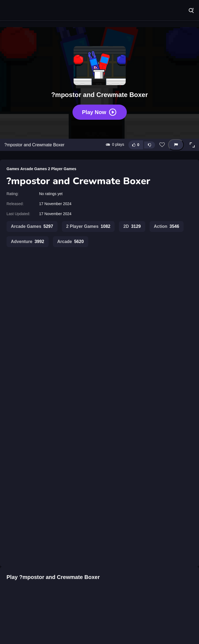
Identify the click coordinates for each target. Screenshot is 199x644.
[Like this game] (136, 145)
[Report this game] (176, 145)
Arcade (71, 242)
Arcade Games (34, 169)
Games (13, 169)
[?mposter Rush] (19, 575)
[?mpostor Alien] (59, 575)
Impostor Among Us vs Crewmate (67, 379)
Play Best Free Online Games (22, 11)
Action (167, 226)
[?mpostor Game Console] (140, 575)
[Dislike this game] (150, 145)
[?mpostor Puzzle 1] (180, 575)
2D (132, 226)
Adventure (28, 242)
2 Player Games (62, 169)
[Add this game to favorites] (162, 145)
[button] (192, 145)
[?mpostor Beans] (99, 575)
